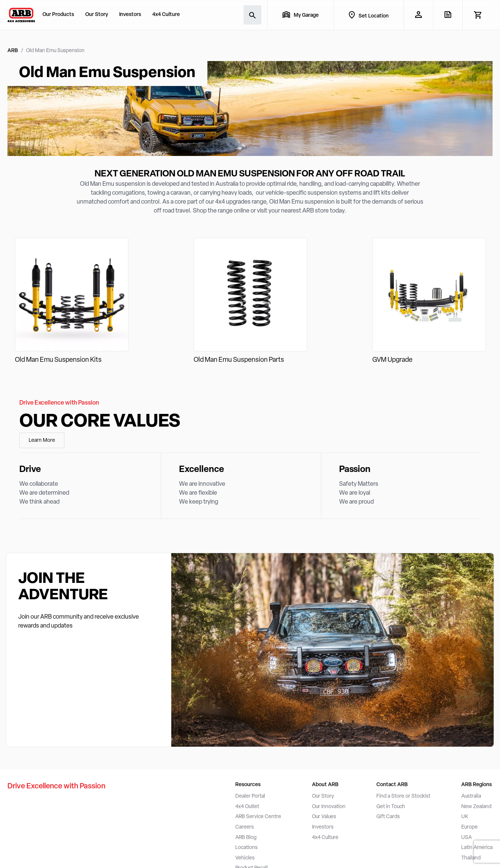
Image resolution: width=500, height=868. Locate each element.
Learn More (42, 441)
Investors (130, 15)
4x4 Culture (166, 15)
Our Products (58, 15)
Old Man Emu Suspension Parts (239, 360)
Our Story (97, 15)
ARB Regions (477, 785)
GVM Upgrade (392, 360)
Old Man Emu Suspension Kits (58, 360)
